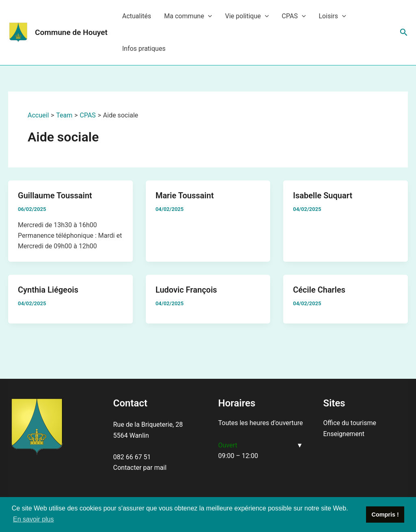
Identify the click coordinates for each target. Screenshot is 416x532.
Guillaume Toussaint (55, 195)
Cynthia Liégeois (48, 290)
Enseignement (344, 434)
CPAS (294, 16)
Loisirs (333, 16)
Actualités (137, 16)
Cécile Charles (319, 290)
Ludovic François (186, 290)
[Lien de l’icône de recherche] (404, 33)
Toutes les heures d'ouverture (260, 423)
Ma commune (188, 16)
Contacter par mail (140, 468)
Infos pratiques (144, 49)
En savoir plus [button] (34, 519)
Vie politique (247, 16)
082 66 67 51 (132, 457)
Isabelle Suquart (323, 195)
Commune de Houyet (71, 32)
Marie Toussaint (185, 195)
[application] (208, 16)
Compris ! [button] (385, 515)
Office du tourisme (350, 423)
